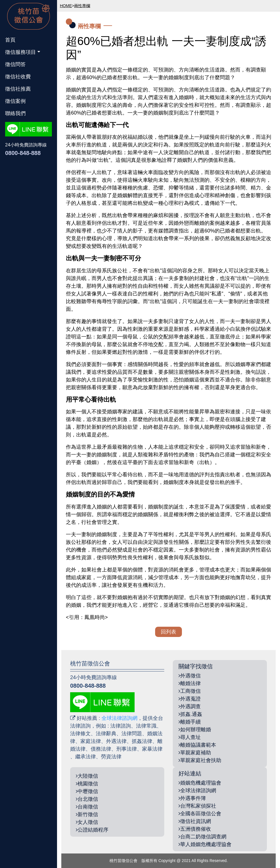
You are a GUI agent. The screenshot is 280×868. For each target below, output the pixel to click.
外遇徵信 (190, 676)
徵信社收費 (18, 77)
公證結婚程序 (92, 830)
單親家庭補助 (195, 753)
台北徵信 (87, 799)
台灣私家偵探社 (197, 806)
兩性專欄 (82, 6)
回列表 (169, 632)
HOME (66, 6)
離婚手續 (190, 722)
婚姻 (71, 70)
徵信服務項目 (21, 52)
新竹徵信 (87, 814)
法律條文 (80, 734)
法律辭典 (106, 734)
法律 (132, 749)
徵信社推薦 (18, 89)
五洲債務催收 (195, 829)
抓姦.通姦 (190, 714)
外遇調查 (190, 706)
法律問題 (132, 734)
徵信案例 (15, 101)
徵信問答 (15, 64)
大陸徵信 (87, 776)
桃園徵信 (87, 784)
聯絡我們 (15, 113)
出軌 (133, 77)
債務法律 (101, 749)
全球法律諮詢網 (119, 718)
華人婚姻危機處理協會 (205, 844)
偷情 (235, 294)
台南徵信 (87, 807)
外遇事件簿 (192, 798)
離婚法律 (190, 683)
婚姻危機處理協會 (200, 783)
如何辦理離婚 (195, 730)
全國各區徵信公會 (200, 814)
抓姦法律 (142, 741)
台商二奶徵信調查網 (202, 837)
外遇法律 (116, 741)
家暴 (147, 749)
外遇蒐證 (190, 699)
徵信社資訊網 (195, 821)
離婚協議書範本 (197, 745)
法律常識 (146, 726)
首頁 (10, 40)
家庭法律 (91, 741)
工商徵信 (190, 691)
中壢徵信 (87, 791)
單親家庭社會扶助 (200, 760)
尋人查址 (190, 737)
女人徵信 (87, 822)
